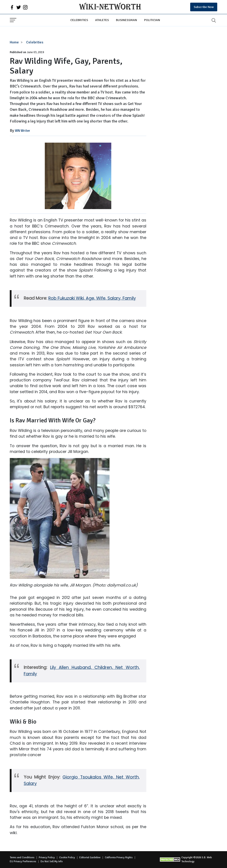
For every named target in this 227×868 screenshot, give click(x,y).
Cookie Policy (67, 857)
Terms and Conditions (22, 857)
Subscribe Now (204, 7)
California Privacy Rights (119, 857)
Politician (152, 20)
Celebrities (79, 20)
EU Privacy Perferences (23, 861)
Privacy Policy (47, 857)
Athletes (102, 20)
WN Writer (23, 131)
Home (14, 42)
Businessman (126, 20)
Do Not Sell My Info (52, 861)
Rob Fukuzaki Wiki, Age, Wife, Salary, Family (92, 298)
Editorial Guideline (90, 857)
